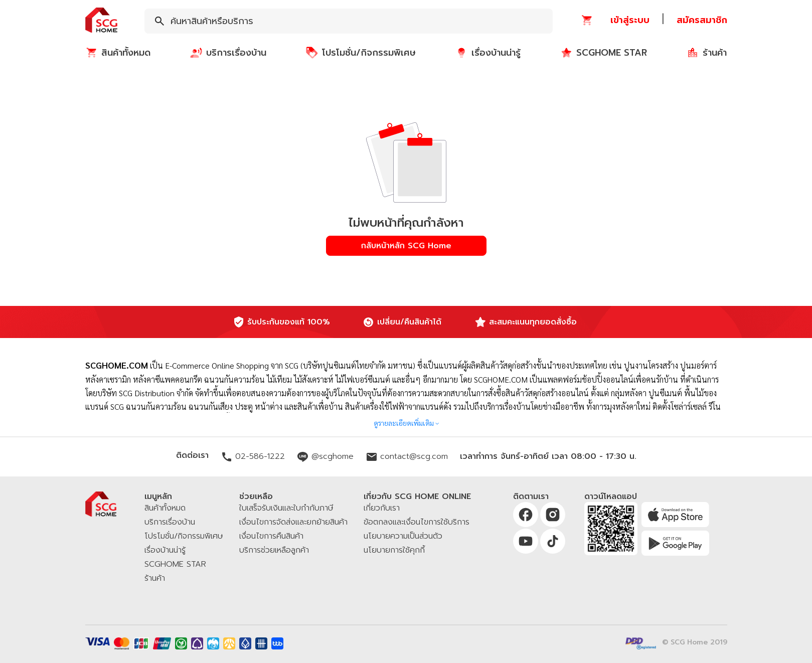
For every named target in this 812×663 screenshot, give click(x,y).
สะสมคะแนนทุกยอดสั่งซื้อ (533, 322)
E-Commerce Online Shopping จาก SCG (232, 365)
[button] (101, 21)
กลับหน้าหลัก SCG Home (406, 246)
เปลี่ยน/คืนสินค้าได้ (409, 322)
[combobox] (349, 21)
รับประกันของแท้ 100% (289, 322)
